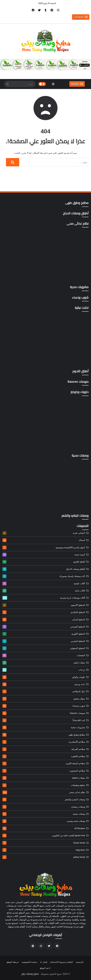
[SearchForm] (7, 84)
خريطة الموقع (13, 962)
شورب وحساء (44, 706)
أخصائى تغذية (44, 533)
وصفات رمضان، (44, 807)
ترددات (44, 670)
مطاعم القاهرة (44, 756)
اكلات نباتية (44, 591)
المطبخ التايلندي (44, 612)
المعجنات (44, 655)
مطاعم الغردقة (44, 749)
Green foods (44, 843)
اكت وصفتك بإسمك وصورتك (44, 576)
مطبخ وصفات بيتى (30, 974)
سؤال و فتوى (44, 699)
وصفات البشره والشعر (44, 800)
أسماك (44, 540)
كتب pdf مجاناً (44, 720)
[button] (81, 17)
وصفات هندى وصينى (44, 821)
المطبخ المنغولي (44, 648)
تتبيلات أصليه (44, 663)
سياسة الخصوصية (29, 962)
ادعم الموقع (45, 968)
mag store (44, 850)
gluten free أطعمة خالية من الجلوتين (44, 836)
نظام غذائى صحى (44, 792)
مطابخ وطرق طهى (44, 735)
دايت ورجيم (44, 684)
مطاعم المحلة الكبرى (44, 764)
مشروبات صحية (44, 727)
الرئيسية (80, 962)
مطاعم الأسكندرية (44, 742)
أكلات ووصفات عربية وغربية (44, 598)
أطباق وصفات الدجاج (44, 569)
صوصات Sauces (44, 713)
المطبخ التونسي (44, 627)
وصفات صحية (44, 814)
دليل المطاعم (44, 691)
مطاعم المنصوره (44, 771)
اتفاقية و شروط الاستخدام (62, 962)
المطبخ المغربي (44, 641)
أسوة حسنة (44, 555)
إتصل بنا (44, 962)
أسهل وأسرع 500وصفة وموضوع (44, 548)
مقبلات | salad (44, 778)
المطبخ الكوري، (44, 634)
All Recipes (44, 828)
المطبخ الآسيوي (44, 605)
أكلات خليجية (44, 584)
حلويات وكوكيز (44, 677)
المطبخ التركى (44, 620)
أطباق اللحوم (44, 562)
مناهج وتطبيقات (44, 785)
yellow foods (44, 857)
